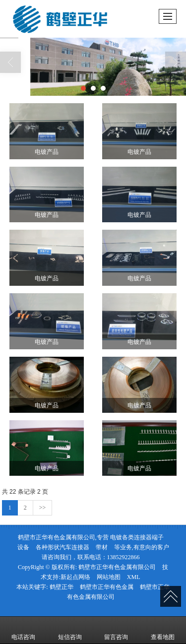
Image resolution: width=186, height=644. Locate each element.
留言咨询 (116, 630)
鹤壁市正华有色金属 (107, 587)
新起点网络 (75, 577)
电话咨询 (23, 630)
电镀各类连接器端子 (137, 537)
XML (134, 577)
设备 (23, 547)
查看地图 (163, 630)
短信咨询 (70, 630)
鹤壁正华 (62, 587)
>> (43, 508)
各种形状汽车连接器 (62, 547)
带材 (102, 547)
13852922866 (124, 557)
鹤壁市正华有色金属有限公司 (117, 567)
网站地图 (109, 577)
